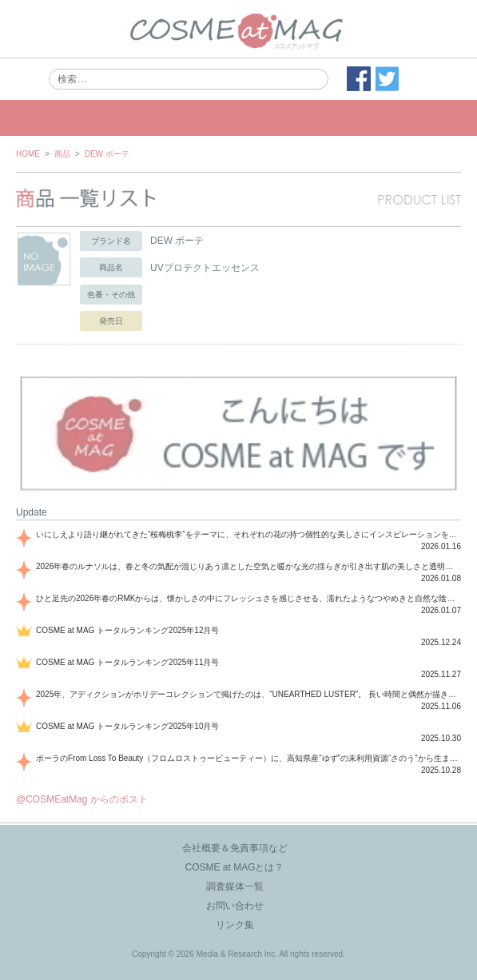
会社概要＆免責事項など (235, 848)
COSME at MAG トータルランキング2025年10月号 (128, 726)
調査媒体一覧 (235, 886)
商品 (62, 154)
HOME (28, 154)
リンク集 (235, 925)
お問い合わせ (235, 906)
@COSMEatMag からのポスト (82, 799)
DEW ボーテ (107, 154)
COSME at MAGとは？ (234, 867)
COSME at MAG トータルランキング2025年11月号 (128, 662)
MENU (238, 118)
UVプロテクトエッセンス (205, 268)
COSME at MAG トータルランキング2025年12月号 (128, 630)
